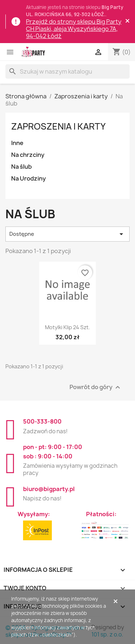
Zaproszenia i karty (58, 126)
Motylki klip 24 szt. (67, 327)
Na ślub (21, 167)
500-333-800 (42, 421)
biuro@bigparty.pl (49, 489)
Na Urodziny (28, 178)
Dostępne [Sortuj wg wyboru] (67, 234)
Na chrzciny (28, 155)
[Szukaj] (67, 71)
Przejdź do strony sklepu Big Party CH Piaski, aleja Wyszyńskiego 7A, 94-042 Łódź (74, 29)
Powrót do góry (96, 388)
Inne (17, 143)
